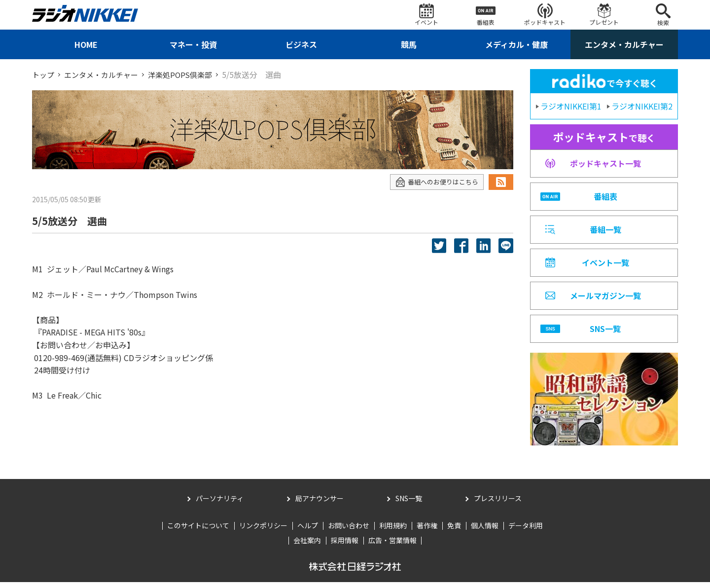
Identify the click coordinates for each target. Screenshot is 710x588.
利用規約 (393, 531)
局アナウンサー (319, 504)
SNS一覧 (409, 504)
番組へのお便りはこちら (434, 182)
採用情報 (345, 546)
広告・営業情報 (392, 546)
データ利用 (526, 531)
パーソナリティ (220, 504)
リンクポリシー (263, 531)
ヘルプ (308, 531)
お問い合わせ (349, 531)
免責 (454, 531)
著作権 (427, 531)
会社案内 (307, 546)
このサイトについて (198, 531)
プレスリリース (498, 504)
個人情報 (485, 531)
